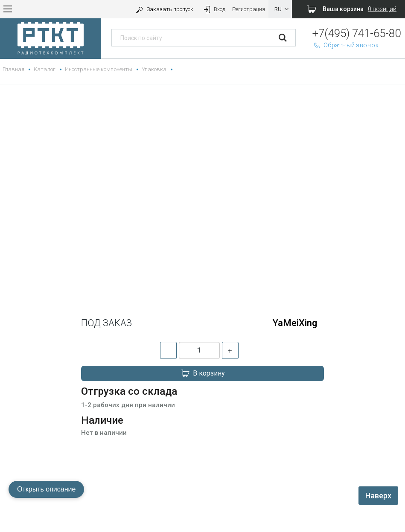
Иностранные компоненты (98, 69)
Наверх (378, 496)
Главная (13, 69)
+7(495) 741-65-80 (357, 33)
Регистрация (249, 9)
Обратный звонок (346, 45)
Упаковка (154, 69)
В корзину (203, 373)
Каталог (45, 69)
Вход (214, 9)
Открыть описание (46, 489)
